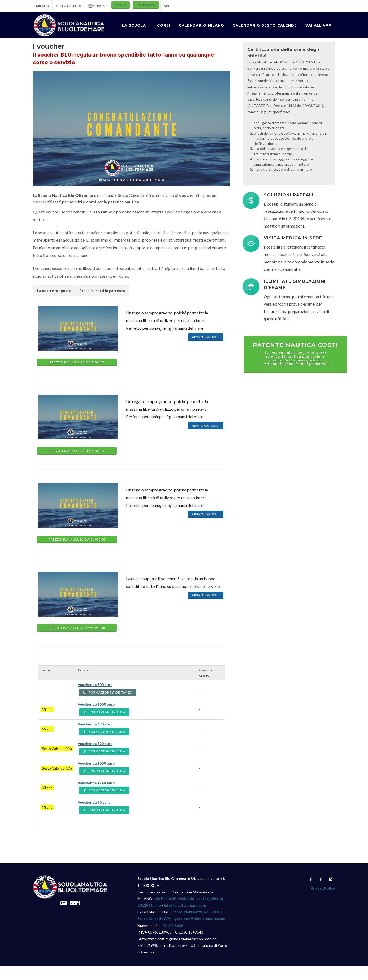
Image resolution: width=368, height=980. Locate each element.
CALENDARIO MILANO (202, 25)
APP (167, 6)
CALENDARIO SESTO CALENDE (265, 25)
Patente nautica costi (295, 354)
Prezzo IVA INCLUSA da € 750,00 (77, 451)
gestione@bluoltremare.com (200, 919)
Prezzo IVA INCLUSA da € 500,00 (77, 362)
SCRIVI (121, 5)
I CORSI (162, 25)
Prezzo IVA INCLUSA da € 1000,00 (77, 539)
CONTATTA (146, 5)
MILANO (43, 6)
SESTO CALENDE (69, 6)
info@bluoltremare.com (185, 905)
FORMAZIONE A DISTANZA (108, 692)
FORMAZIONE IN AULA (104, 712)
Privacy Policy (323, 888)
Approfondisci (206, 337)
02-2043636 (173, 925)
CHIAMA (98, 6)
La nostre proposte (54, 291)
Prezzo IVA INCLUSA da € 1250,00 (77, 628)
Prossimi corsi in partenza (102, 291)
